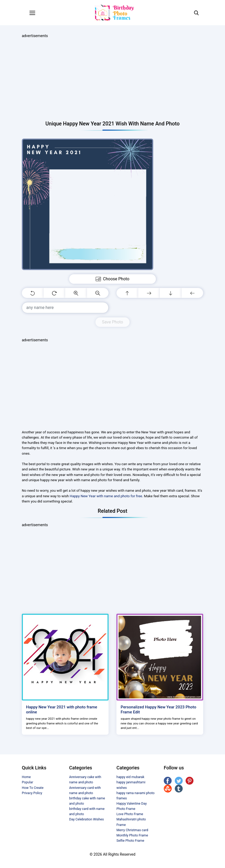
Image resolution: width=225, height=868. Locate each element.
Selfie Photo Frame (130, 841)
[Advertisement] (112, 80)
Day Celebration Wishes (86, 819)
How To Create (33, 788)
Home (26, 777)
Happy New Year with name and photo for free (106, 496)
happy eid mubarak (130, 777)
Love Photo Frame (130, 814)
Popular (27, 782)
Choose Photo (112, 279)
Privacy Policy (32, 793)
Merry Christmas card (132, 830)
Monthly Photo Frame (132, 835)
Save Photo (112, 322)
